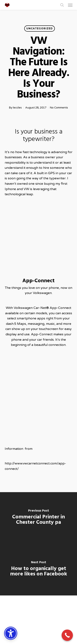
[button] (70, 5)
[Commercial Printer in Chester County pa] (38, 518)
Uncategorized (40, 28)
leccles (17, 108)
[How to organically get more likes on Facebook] (38, 570)
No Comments (59, 108)
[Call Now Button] (67, 635)
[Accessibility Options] (11, 633)
